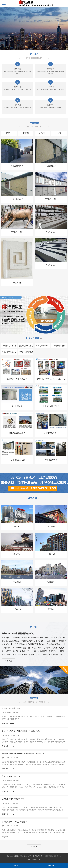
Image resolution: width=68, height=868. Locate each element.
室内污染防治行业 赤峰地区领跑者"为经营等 (50, 90)
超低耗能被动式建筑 (26, 346)
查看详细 (9, 661)
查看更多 (34, 847)
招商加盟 (18, 105)
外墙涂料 (42, 133)
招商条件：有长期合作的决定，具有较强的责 (18, 108)
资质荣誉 (50, 69)
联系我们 (50, 105)
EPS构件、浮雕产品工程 (26, 353)
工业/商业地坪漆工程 (9, 346)
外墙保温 (26, 133)
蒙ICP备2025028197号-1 (53, 856)
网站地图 (31, 859)
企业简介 (18, 69)
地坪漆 (59, 133)
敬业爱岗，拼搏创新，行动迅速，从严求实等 (18, 90)
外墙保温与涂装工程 (9, 352)
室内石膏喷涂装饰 (42, 346)
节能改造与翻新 (59, 346)
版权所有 (37, 859)
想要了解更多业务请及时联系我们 (50, 108)
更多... (41, 339)
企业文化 (18, 87)
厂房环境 (50, 87)
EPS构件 (9, 133)
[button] (33, 48)
